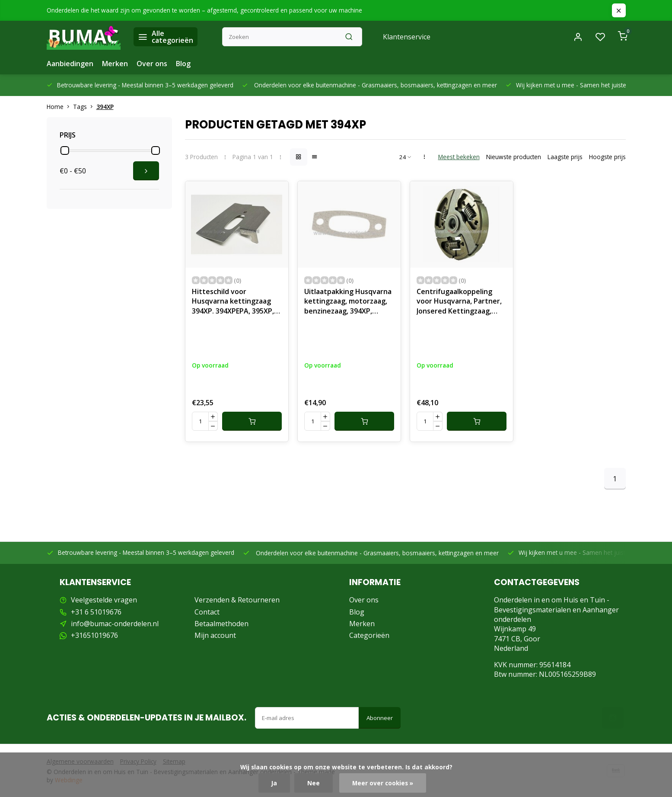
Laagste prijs (565, 157)
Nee (314, 783)
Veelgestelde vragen (104, 600)
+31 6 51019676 (96, 612)
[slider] (65, 150)
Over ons (152, 64)
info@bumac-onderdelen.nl (115, 624)
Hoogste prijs (607, 157)
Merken (115, 64)
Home (60, 107)
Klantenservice (407, 37)
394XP (105, 107)
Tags (85, 107)
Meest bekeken (459, 157)
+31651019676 (94, 635)
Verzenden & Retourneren (237, 600)
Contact (207, 612)
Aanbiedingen (70, 64)
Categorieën (369, 635)
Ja (274, 783)
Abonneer (380, 718)
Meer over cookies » (383, 783)
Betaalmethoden (221, 624)
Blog (183, 64)
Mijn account (215, 635)
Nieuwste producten (514, 157)
